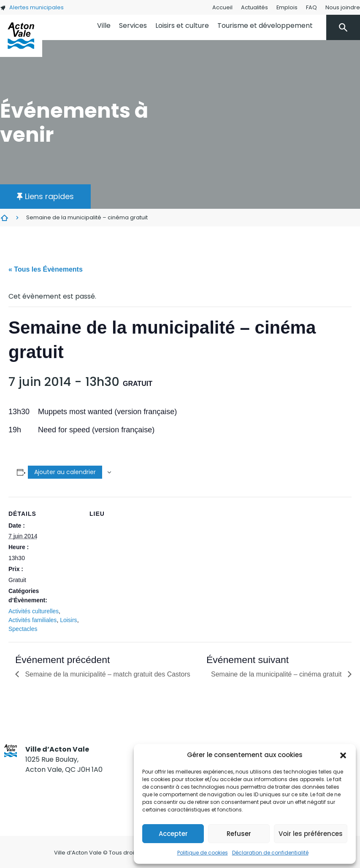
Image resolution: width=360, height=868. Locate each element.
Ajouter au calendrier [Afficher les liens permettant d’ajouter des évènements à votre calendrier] (65, 472)
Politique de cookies (203, 853)
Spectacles (23, 629)
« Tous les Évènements (46, 269)
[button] (343, 755)
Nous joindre (343, 7)
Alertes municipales (32, 7)
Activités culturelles (34, 611)
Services (133, 26)
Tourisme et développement (265, 26)
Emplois (287, 7)
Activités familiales (32, 620)
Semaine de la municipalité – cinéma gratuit (277, 674)
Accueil (222, 7)
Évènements (4, 218)
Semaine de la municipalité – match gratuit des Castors (107, 674)
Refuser (239, 834)
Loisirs (68, 620)
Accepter (173, 834)
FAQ (311, 7)
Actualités (254, 7)
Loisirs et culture (182, 26)
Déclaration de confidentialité (270, 853)
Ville (104, 26)
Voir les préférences (311, 834)
